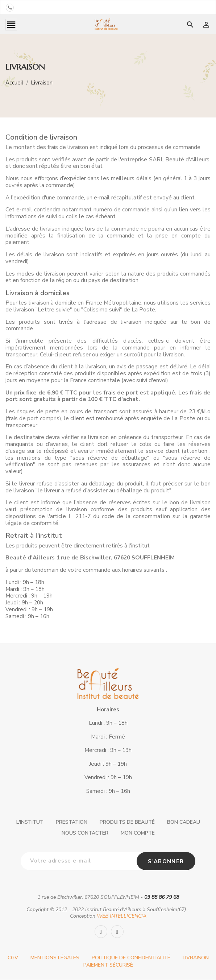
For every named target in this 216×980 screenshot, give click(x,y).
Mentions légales (55, 958)
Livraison (196, 958)
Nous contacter (85, 834)
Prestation (72, 823)
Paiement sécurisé (108, 966)
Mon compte (138, 834)
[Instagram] (117, 932)
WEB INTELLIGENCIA (122, 917)
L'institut (30, 823)
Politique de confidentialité (131, 958)
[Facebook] (101, 932)
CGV (13, 958)
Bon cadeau (184, 823)
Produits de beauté (127, 823)
